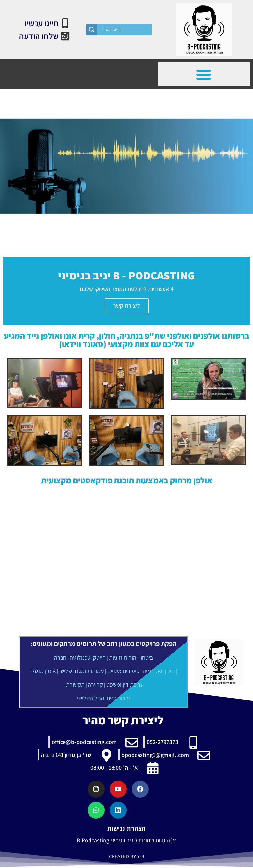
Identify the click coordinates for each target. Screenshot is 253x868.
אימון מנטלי (43, 671)
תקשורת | (74, 684)
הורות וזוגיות (123, 657)
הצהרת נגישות (126, 828)
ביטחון (146, 657)
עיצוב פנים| (118, 698)
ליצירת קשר (127, 306)
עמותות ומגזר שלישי (82, 671)
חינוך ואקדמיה (159, 671)
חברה (60, 657)
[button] (204, 74)
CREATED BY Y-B (127, 856)
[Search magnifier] (92, 30)
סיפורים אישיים (123, 671)
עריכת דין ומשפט (125, 684)
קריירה (95, 684)
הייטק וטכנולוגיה (88, 657)
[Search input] (126, 30)
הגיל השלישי (91, 698)
